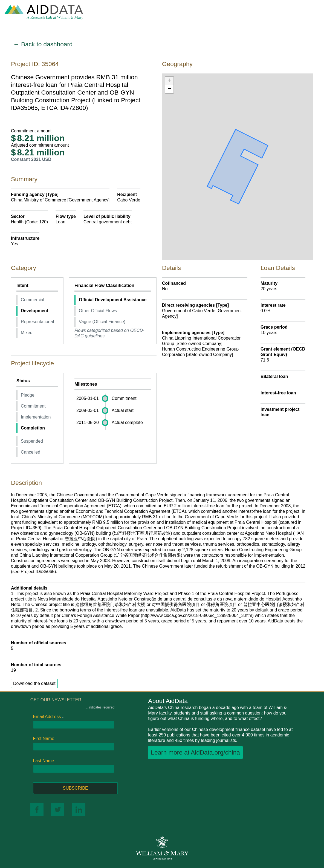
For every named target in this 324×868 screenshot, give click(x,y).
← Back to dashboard (43, 44)
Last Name (43, 761)
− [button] (170, 89)
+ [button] (170, 81)
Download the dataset (34, 683)
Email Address (48, 717)
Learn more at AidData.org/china (195, 752)
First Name (44, 738)
